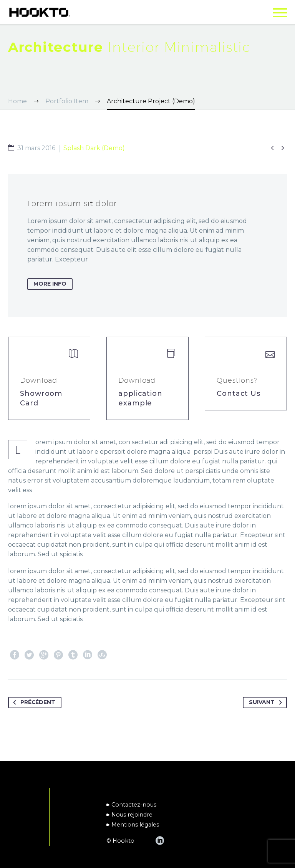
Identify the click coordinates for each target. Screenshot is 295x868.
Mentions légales (135, 825)
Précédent (33, 703)
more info (50, 284)
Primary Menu (280, 13)
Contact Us (239, 393)
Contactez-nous (134, 805)
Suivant (267, 703)
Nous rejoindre (132, 815)
